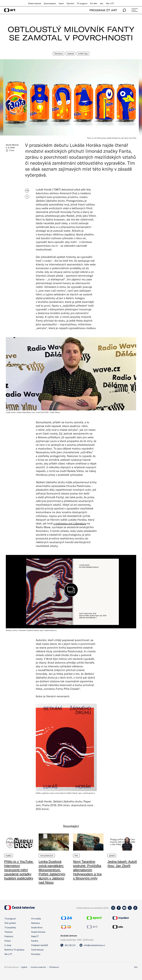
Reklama (35, 923)
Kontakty (36, 954)
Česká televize (35, 3)
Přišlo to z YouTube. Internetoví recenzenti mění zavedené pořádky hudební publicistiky (19, 870)
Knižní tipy (83, 54)
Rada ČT (35, 936)
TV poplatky (10, 927)
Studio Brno (37, 927)
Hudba (9, 856)
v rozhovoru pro (70, 523)
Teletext (9, 932)
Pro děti (94, 3)
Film (76, 856)
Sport (61, 3)
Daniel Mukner (12, 145)
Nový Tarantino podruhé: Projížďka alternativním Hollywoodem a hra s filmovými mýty (87, 870)
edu (102, 3)
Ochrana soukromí (38, 967)
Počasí (8, 941)
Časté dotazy (37, 950)
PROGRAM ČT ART (103, 10)
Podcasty (9, 936)
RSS (136, 967)
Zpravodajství (50, 3)
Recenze (70, 54)
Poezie (112, 856)
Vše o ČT (110, 3)
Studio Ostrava (38, 932)
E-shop (8, 945)
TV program (82, 3)
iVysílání (70, 3)
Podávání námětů (40, 945)
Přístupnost (54, 967)
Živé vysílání (10, 923)
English (24, 967)
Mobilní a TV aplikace (14, 950)
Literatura (59, 54)
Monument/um (47, 856)
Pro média (36, 919)
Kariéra (35, 941)
